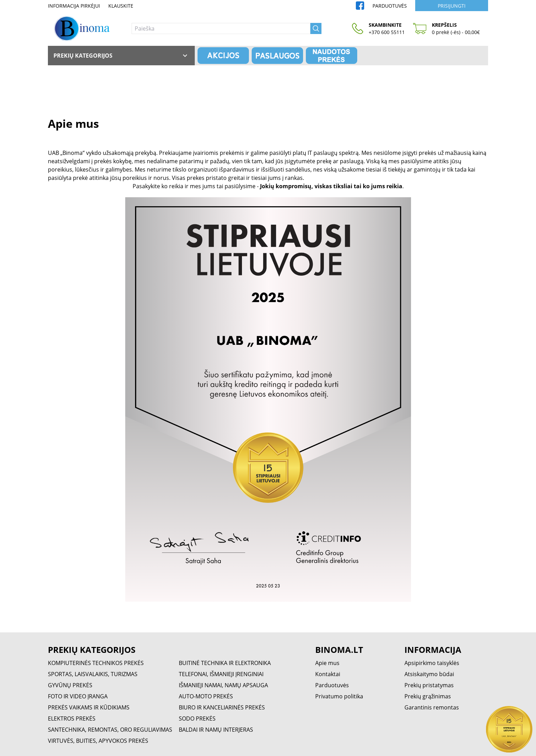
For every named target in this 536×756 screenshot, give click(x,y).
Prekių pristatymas (429, 685)
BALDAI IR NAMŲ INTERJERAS (216, 730)
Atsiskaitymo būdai (429, 674)
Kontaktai (328, 674)
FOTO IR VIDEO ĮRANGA (78, 696)
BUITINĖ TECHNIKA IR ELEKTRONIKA (225, 663)
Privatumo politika (339, 696)
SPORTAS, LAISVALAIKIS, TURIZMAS (93, 674)
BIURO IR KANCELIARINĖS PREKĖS (222, 707)
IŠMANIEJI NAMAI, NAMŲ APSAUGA (223, 685)
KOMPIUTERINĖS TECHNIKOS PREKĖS (96, 663)
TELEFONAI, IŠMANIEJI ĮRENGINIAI (221, 674)
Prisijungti (452, 6)
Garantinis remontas (432, 707)
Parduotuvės (390, 6)
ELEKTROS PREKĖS (72, 718)
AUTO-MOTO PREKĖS (206, 696)
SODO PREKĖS (197, 718)
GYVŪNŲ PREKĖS (70, 685)
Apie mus (327, 663)
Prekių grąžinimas (428, 696)
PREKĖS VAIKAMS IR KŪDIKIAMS (89, 707)
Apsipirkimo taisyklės (432, 663)
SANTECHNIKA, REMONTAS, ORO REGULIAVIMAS (110, 730)
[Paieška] (221, 28)
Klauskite (121, 6)
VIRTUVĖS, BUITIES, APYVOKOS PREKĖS (98, 741)
